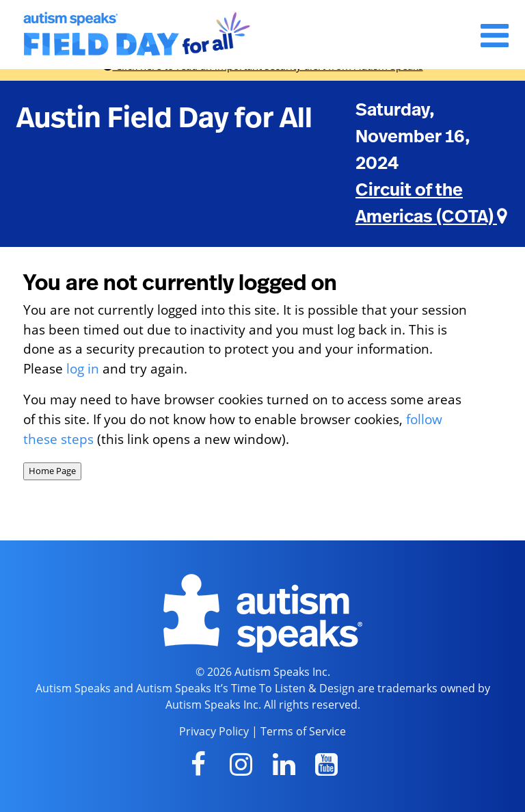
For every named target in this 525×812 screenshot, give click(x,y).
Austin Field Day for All (164, 118)
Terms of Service (303, 731)
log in (83, 368)
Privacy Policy (214, 731)
